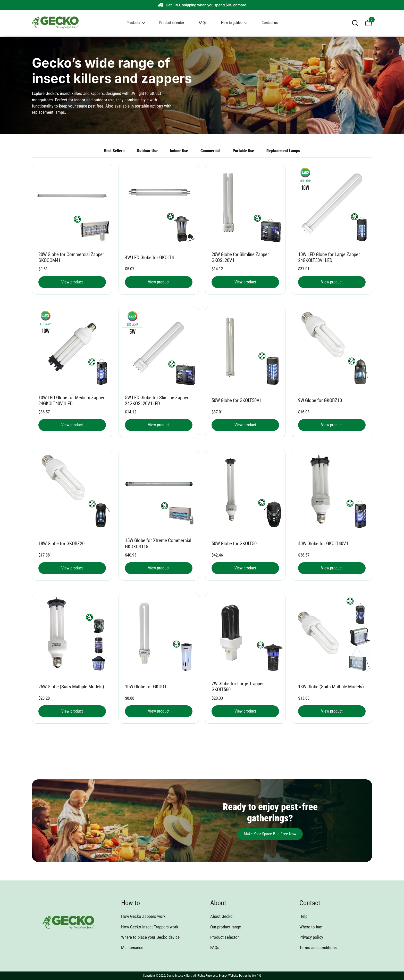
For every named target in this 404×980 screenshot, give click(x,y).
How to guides (232, 23)
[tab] (283, 151)
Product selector (172, 23)
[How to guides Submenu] (248, 23)
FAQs (203, 23)
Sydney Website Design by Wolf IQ (240, 976)
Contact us (270, 23)
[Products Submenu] (146, 23)
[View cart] (368, 23)
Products (133, 23)
